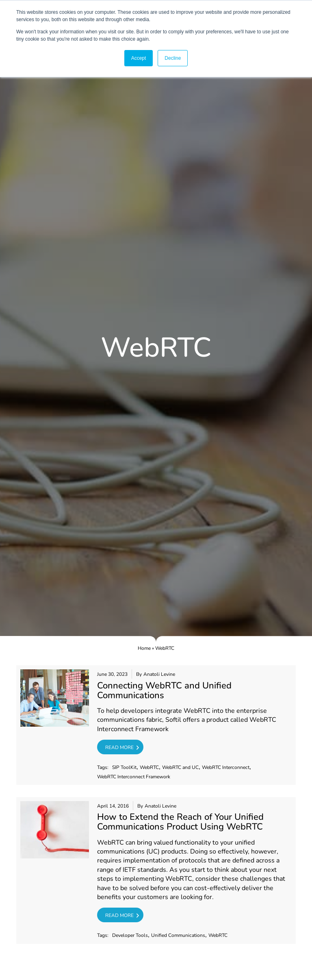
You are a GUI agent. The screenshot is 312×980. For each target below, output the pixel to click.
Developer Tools (130, 935)
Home (144, 648)
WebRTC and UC (180, 768)
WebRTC (149, 768)
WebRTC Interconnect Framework (134, 777)
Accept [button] (139, 58)
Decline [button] (173, 58)
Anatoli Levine (159, 674)
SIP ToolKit (124, 768)
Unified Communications (178, 935)
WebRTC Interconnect (226, 768)
